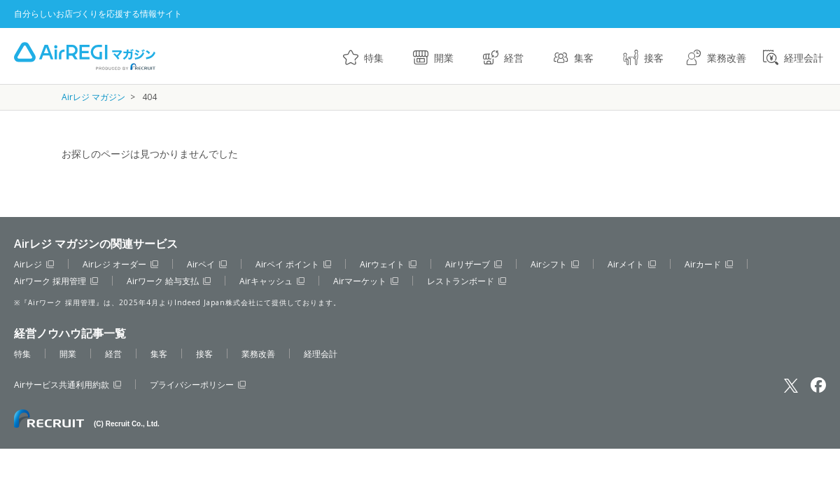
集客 (584, 58)
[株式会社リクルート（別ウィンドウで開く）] (87, 419)
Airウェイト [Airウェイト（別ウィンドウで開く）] (382, 264)
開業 (444, 58)
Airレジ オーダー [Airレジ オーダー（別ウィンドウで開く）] (114, 264)
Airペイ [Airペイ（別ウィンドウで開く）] (201, 264)
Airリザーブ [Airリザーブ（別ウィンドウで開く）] (468, 264)
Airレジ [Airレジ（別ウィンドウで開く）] (28, 264)
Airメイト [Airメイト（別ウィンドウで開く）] (626, 264)
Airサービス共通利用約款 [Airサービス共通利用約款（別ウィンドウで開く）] (62, 385)
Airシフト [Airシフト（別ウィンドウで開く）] (549, 264)
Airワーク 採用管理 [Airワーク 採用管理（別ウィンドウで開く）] (50, 281)
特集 (374, 58)
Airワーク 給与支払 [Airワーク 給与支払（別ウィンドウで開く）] (163, 281)
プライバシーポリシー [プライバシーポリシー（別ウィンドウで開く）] (192, 385)
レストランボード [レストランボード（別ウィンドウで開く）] (461, 281)
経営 (514, 58)
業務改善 (727, 58)
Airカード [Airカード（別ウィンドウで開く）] (703, 264)
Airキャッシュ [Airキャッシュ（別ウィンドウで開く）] (266, 281)
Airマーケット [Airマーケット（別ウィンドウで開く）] (360, 281)
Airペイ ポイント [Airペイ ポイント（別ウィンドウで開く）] (287, 264)
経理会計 (804, 58)
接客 (654, 58)
